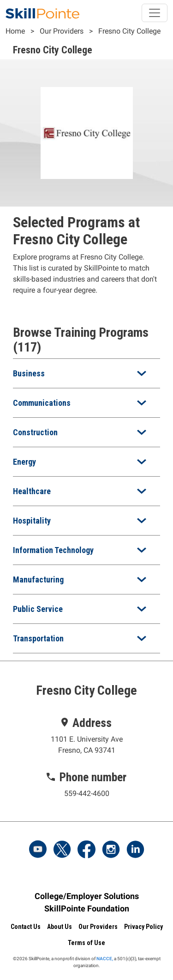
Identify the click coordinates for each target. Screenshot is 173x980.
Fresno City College (129, 31)
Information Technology (53, 550)
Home (15, 31)
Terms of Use (86, 943)
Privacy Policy (143, 927)
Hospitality (32, 521)
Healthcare (32, 491)
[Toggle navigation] (155, 13)
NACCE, (105, 959)
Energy (24, 462)
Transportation (38, 638)
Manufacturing (38, 579)
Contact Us (26, 927)
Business (29, 373)
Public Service (38, 609)
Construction (35, 432)
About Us (60, 927)
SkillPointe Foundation (87, 908)
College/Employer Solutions (87, 896)
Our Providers (62, 31)
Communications (42, 403)
